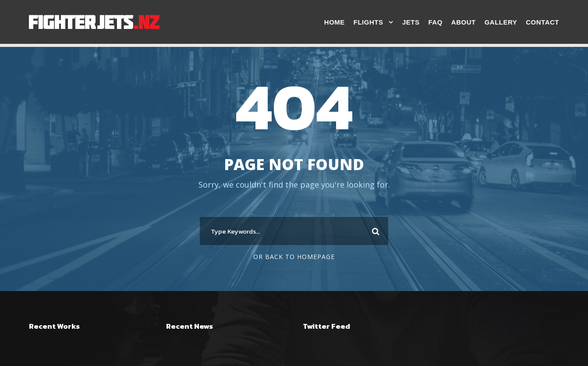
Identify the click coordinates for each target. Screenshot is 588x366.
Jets (411, 22)
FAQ (435, 22)
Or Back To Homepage (294, 257)
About (464, 22)
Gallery (501, 22)
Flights (368, 22)
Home (335, 22)
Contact (542, 22)
